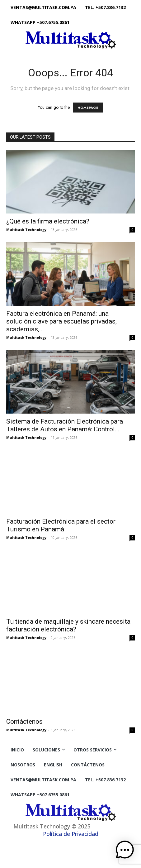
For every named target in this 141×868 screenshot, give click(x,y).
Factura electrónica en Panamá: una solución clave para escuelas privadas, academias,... (61, 321)
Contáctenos (24, 722)
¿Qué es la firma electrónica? (48, 221)
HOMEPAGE (88, 108)
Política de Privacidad (71, 834)
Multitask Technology (26, 230)
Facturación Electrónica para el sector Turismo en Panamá (61, 525)
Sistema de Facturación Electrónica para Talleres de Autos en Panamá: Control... (65, 425)
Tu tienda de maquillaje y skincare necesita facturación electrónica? (68, 625)
